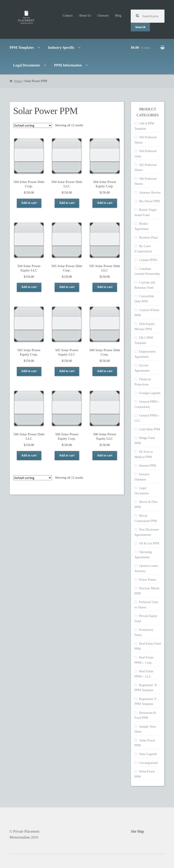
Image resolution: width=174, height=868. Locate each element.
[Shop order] (33, 125)
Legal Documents (27, 65)
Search (140, 27)
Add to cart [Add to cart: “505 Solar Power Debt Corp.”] (67, 287)
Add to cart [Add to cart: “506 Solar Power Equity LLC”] (105, 455)
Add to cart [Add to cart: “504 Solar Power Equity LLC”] (29, 287)
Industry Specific (61, 48)
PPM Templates (22, 48)
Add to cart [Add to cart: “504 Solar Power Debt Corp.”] (29, 203)
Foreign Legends (150, 393)
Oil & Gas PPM (149, 543)
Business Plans (149, 238)
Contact (68, 16)
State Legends (148, 754)
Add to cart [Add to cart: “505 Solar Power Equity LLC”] (67, 371)
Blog (118, 16)
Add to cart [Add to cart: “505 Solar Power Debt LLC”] (105, 287)
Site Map (137, 831)
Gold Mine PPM (150, 429)
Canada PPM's (148, 260)
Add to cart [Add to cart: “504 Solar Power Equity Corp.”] (105, 203)
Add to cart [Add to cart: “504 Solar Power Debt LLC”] (67, 203)
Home (18, 81)
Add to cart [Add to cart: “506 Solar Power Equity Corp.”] (67, 455)
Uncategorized (148, 763)
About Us (85, 16)
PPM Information (68, 65)
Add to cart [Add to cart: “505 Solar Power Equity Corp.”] (29, 371)
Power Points (147, 580)
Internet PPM (148, 466)
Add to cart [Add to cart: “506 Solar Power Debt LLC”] (29, 455)
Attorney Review (150, 193)
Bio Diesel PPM (149, 201)
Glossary (103, 16)
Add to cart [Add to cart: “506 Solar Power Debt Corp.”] (105, 371)
